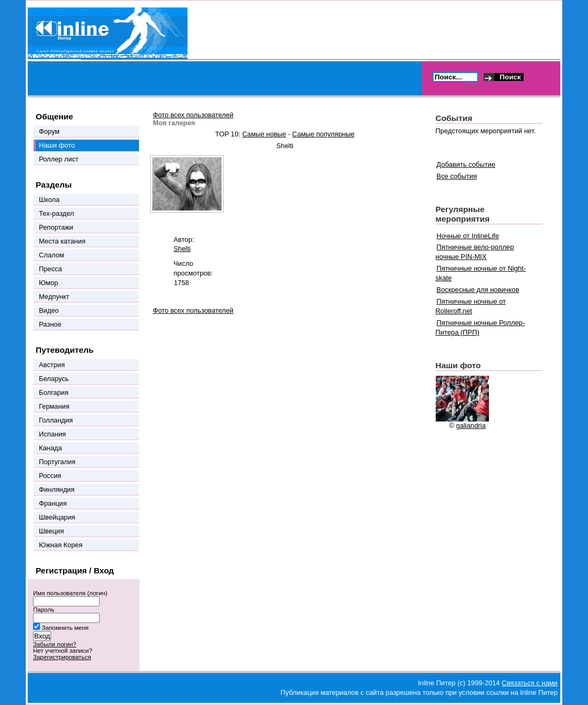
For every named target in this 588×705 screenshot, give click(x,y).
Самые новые (264, 134)
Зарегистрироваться (62, 657)
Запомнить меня (65, 628)
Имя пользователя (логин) (70, 593)
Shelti (182, 249)
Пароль (44, 610)
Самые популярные (324, 134)
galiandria (471, 426)
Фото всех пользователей (193, 115)
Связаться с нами (530, 683)
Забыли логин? (55, 644)
